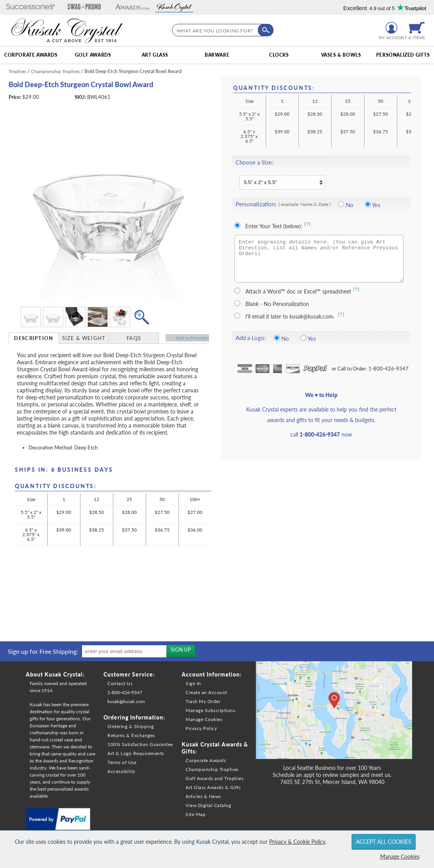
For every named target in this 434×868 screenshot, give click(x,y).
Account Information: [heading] (212, 674)
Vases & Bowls (341, 55)
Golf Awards (93, 55)
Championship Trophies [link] (212, 769)
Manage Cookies (400, 856)
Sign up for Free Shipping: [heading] (43, 651)
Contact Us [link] (120, 683)
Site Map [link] (196, 814)
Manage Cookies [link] (204, 719)
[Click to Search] (266, 30)
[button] (31, 7)
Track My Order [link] (203, 701)
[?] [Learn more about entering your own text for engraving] (308, 224)
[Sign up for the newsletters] (181, 651)
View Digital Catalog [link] (208, 805)
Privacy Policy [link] (201, 728)
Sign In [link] (193, 683)
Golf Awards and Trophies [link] (214, 778)
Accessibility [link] (121, 771)
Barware (217, 55)
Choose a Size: (255, 162)
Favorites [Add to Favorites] (192, 338)
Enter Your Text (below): (274, 226)
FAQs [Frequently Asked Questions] (134, 338)
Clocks (279, 55)
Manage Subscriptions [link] (210, 710)
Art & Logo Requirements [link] (136, 753)
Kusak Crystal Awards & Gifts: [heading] (215, 748)
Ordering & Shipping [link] (131, 726)
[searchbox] (221, 30)
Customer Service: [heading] (129, 674)
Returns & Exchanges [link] (131, 735)
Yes (376, 205)
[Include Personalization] (368, 204)
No (350, 205)
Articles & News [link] (203, 796)
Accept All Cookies (384, 842)
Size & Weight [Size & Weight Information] (84, 338)
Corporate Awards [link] (206, 760)
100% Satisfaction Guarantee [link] (140, 744)
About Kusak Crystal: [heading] (55, 674)
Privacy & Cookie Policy (297, 842)
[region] (100, 651)
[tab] (34, 338)
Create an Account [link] (206, 692)
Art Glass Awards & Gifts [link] (213, 787)
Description (34, 338)
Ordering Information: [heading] (134, 717)
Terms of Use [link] (122, 762)
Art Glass (155, 55)
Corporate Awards (31, 55)
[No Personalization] (341, 204)
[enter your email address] (124, 651)
